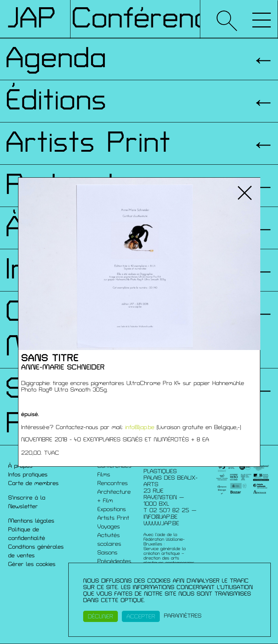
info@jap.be (140, 427)
